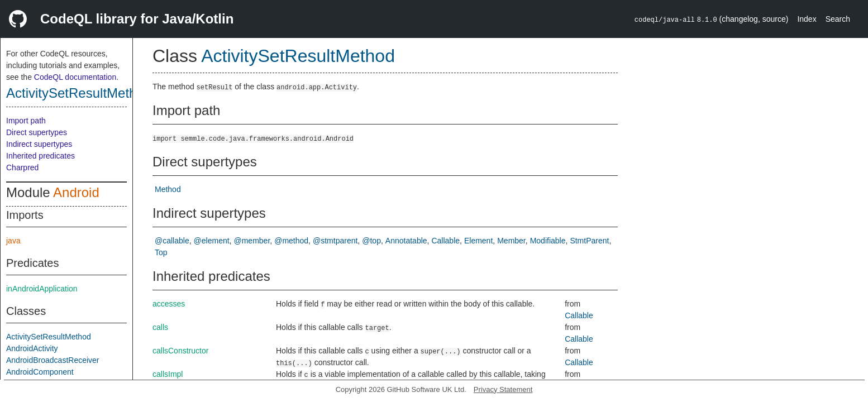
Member (511, 241)
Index (807, 19)
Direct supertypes (37, 132)
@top (371, 241)
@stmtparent (335, 241)
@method (291, 241)
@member (252, 241)
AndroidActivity (32, 348)
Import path (26, 121)
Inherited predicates (40, 156)
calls (160, 327)
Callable (445, 241)
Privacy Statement (503, 389)
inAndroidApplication (42, 289)
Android (76, 192)
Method (168, 189)
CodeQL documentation (75, 77)
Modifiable (548, 241)
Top (161, 252)
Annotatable (406, 241)
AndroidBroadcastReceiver (53, 360)
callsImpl (168, 374)
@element (212, 241)
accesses (169, 304)
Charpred (22, 167)
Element (478, 241)
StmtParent (589, 241)
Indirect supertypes (39, 144)
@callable (172, 241)
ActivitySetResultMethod (79, 93)
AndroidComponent (40, 372)
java (13, 241)
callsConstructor (180, 351)
